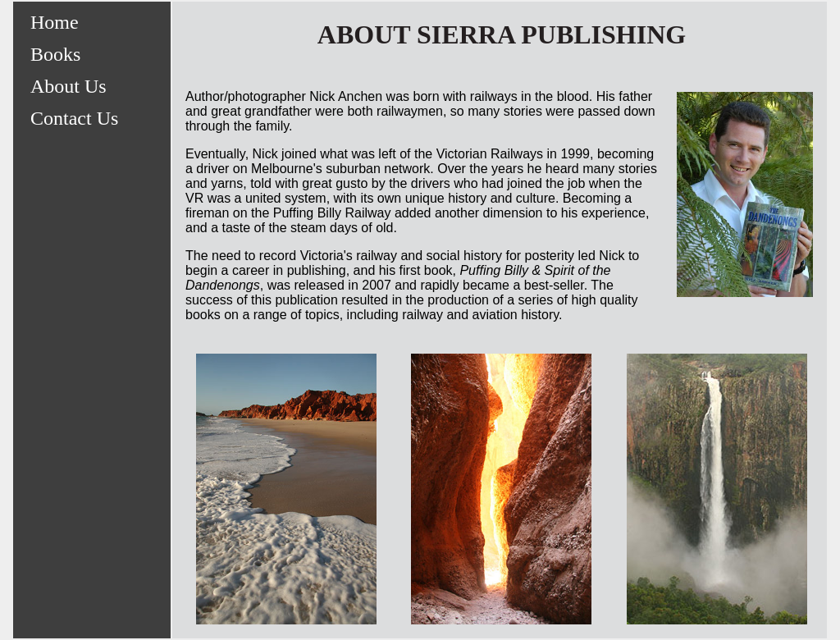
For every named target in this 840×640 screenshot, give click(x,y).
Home (55, 22)
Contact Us (74, 118)
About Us (68, 86)
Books (55, 54)
